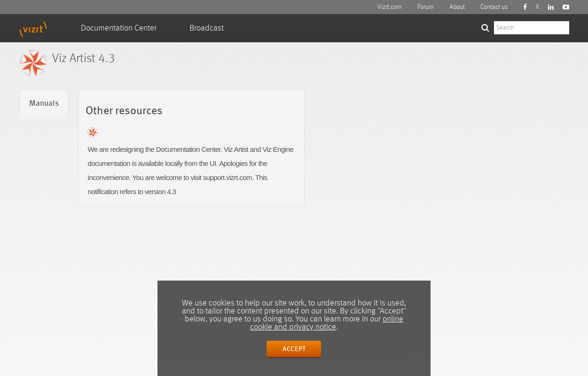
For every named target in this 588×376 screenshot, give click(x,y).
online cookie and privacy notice (327, 323)
